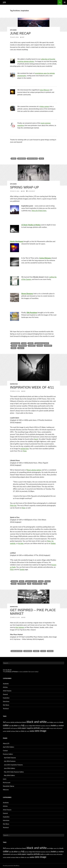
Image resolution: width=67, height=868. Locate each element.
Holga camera (45, 106)
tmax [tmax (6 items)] (17, 731)
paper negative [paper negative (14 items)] (28, 728)
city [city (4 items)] (58, 722)
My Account (7, 782)
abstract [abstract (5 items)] (8, 722)
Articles (5, 687)
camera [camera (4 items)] (55, 722)
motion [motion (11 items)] (61, 726)
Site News (13, 30)
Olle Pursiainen (32, 312)
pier (29, 584)
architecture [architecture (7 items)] (18, 722)
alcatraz (14, 581)
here (36, 439)
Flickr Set (13, 505)
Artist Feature (7, 691)
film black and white (42, 343)
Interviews (6, 701)
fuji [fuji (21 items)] (23, 725)
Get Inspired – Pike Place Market (33, 612)
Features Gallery (8, 754)
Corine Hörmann (45, 258)
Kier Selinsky (20, 627)
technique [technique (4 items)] (13, 731)
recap (42, 159)
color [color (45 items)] (6, 725)
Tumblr (22, 569)
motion (40, 346)
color (24, 343)
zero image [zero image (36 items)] (41, 731)
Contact (5, 750)
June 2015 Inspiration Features (13, 765)
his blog (21, 543)
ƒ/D (4, 2)
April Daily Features (10, 758)
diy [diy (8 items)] (13, 726)
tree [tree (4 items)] (20, 731)
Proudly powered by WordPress (11, 866)
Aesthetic (6, 684)
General (5, 694)
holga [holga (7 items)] (31, 726)
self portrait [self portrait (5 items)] (59, 728)
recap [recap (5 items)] (51, 728)
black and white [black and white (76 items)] (37, 722)
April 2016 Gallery (9, 747)
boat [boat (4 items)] (48, 722)
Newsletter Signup (9, 786)
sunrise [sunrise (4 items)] (5, 731)
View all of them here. (39, 210)
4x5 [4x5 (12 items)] (4, 722)
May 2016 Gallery (9, 775)
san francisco (38, 584)
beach (22, 581)
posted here (25, 448)
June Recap (20, 33)
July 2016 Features (10, 761)
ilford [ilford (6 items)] (34, 726)
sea (46, 584)
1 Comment (31, 191)
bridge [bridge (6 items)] (51, 722)
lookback (32, 346)
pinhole (50, 651)
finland (14, 346)
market (36, 651)
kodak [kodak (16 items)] (53, 725)
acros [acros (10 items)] (13, 722)
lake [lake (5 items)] (57, 726)
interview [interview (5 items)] (48, 726)
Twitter (53, 543)
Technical (6, 708)
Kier (23, 37)
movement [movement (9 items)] (7, 728)
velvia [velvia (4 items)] (28, 731)
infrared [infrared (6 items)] (38, 726)
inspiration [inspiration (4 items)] (43, 726)
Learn (5, 779)
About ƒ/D (6, 743)
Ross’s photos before (34, 470)
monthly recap (32, 159)
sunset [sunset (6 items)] (8, 731)
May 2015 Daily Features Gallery (14, 772)
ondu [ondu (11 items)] (19, 728)
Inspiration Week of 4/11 (32, 387)
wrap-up (21, 348)
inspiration (22, 159)
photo (43, 651)
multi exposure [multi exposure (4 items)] (14, 728)
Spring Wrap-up (25, 187)
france (48, 581)
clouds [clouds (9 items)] (61, 722)
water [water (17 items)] (32, 731)
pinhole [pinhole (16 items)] (37, 728)
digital (31, 343)
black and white (31, 581)
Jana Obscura (45, 90)
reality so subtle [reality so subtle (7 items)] (45, 728)
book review (16, 343)
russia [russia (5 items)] (55, 728)
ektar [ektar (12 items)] (16, 725)
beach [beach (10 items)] (24, 722)
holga (14, 159)
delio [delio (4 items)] (10, 726)
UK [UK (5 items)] (25, 731)
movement (48, 346)
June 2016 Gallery (10, 768)
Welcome (6, 790)
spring (14, 348)
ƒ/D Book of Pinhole (12, 672)
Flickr (25, 451)
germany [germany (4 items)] (27, 726)
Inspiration (14, 384)
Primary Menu (65, 2)
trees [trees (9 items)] (23, 731)
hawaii (14, 584)
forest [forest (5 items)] (19, 726)
